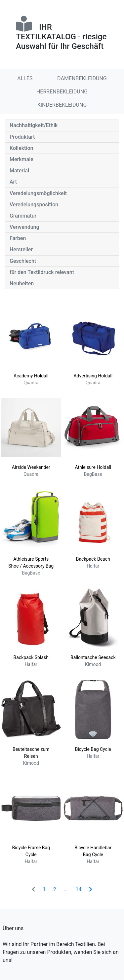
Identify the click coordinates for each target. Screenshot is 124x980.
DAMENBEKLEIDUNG (82, 78)
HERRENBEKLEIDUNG (62, 92)
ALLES (25, 78)
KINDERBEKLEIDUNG (62, 105)
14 (78, 889)
